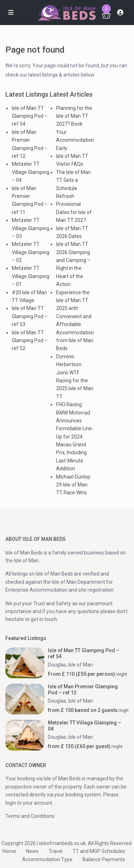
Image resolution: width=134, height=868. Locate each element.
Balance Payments (104, 859)
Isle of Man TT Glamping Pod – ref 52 (30, 341)
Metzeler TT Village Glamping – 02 (31, 252)
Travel (56, 851)
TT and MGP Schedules (99, 851)
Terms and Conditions (30, 816)
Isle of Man (81, 665)
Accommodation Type (47, 859)
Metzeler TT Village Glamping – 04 (31, 172)
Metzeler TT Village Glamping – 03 (31, 228)
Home (9, 851)
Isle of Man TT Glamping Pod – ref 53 (30, 316)
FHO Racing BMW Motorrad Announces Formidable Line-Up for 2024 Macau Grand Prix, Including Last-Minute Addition (75, 437)
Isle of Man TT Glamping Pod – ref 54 (30, 116)
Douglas (57, 665)
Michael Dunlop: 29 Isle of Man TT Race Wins (74, 485)
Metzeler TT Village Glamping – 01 (31, 276)
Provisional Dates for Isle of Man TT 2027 (74, 212)
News (32, 851)
